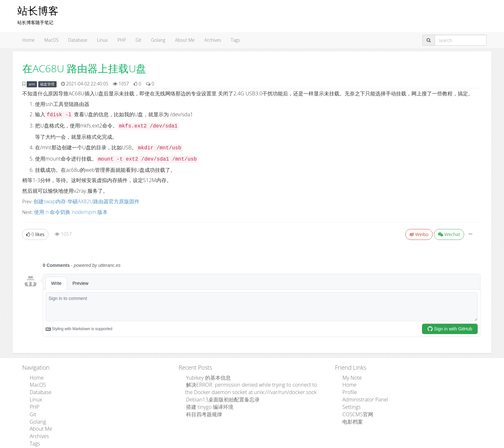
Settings (349, 401)
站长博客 (38, 10)
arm (32, 84)
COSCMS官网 (355, 407)
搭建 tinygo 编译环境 (206, 401)
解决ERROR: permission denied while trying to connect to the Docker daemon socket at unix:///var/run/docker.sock (254, 385)
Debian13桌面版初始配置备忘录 (217, 395)
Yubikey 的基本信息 (205, 375)
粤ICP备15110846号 (298, 444)
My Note (350, 375)
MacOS (52, 40)
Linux (102, 40)
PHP (122, 40)
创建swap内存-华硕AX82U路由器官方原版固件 (80, 201)
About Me (185, 40)
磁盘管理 (47, 84)
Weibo (419, 232)
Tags (235, 40)
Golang (158, 40)
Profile (348, 388)
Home (28, 40)
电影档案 (350, 414)
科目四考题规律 (201, 407)
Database (78, 40)
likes (35, 232)
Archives (213, 40)
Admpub (228, 444)
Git (139, 40)
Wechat (449, 232)
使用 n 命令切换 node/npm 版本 (66, 211)
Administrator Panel (361, 395)
